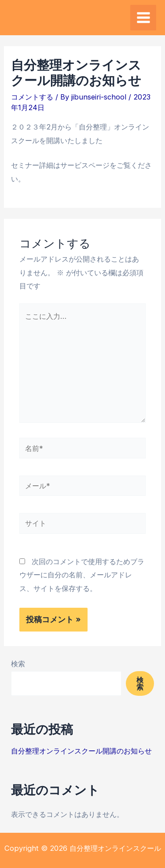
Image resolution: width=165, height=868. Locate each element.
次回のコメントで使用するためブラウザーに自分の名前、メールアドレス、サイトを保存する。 (82, 575)
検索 (18, 664)
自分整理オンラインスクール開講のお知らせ (81, 751)
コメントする (32, 97)
